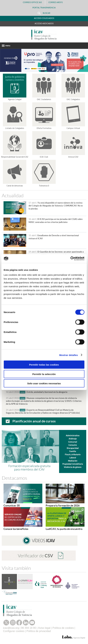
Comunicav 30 (12, 505)
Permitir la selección (44, 374)
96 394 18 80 (29, 628)
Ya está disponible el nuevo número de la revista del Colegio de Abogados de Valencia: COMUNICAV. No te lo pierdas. (56, 206)
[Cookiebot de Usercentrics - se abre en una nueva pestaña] (70, 259)
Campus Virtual (73, 128)
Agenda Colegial (15, 99)
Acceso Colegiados (44, 18)
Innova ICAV (73, 157)
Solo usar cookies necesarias (44, 383)
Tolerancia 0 (44, 186)
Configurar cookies (14, 631)
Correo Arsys (57, 2)
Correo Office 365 (32, 2)
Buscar (44, 13)
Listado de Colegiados (15, 128)
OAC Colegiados (73, 99)
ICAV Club (44, 157)
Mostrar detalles (69, 355)
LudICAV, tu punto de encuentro (64, 529)
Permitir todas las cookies (44, 365)
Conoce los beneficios (16, 529)
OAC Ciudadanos (44, 99)
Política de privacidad (39, 631)
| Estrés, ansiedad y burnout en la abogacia (37, 392)
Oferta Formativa (44, 128)
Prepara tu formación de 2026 (63, 505)
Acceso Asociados (44, 23)
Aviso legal (44, 628)
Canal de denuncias (15, 186)
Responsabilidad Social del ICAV (15, 157)
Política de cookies (63, 628)
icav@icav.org (11, 628)
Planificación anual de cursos (34, 421)
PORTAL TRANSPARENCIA (44, 8)
